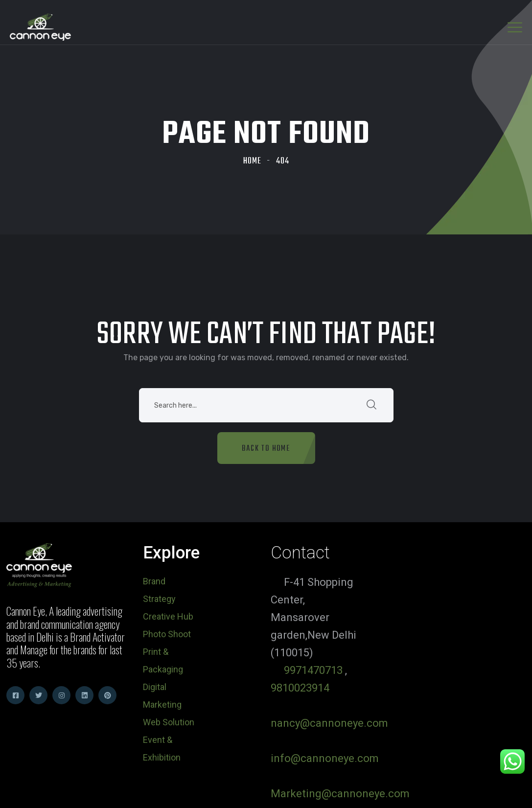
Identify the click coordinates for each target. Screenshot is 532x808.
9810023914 (300, 688)
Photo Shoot (167, 634)
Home (252, 161)
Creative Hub (168, 616)
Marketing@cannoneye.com (340, 794)
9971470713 (313, 670)
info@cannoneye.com (325, 758)
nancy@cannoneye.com (329, 723)
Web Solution (169, 722)
